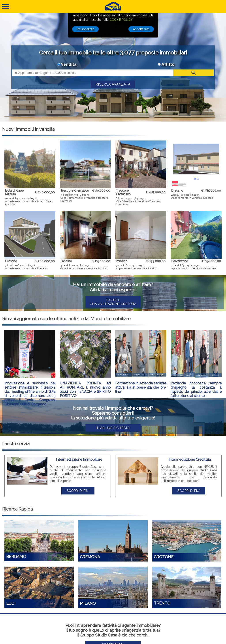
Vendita (69, 64)
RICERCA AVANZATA (113, 84)
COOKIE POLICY (121, 16)
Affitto (168, 64)
